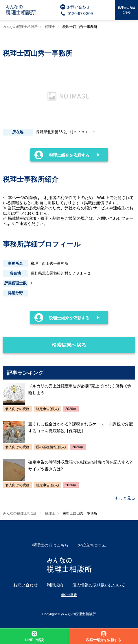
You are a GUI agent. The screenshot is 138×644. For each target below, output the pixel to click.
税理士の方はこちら (126, 10)
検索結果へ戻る (45, 342)
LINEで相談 (34, 636)
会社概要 (69, 595)
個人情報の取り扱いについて (99, 585)
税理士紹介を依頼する (62, 155)
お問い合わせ (75, 7)
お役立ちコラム (92, 545)
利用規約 (55, 585)
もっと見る (125, 498)
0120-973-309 (77, 14)
